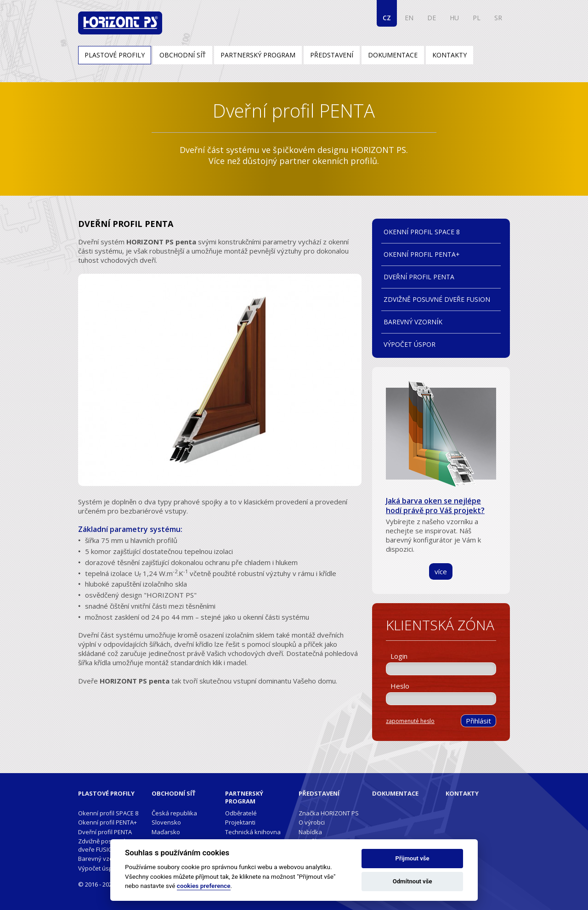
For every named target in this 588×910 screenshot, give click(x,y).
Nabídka (310, 832)
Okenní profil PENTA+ (422, 254)
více (441, 571)
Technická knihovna (253, 832)
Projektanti (240, 822)
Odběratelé (241, 813)
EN (409, 18)
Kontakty (449, 55)
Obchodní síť (183, 55)
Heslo (400, 686)
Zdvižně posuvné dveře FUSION (437, 299)
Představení (332, 55)
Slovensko (166, 822)
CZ (387, 18)
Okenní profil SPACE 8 (422, 232)
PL (477, 18)
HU (454, 18)
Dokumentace (393, 55)
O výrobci (312, 822)
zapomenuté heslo (410, 721)
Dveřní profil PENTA (419, 277)
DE (432, 18)
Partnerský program (258, 55)
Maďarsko (166, 832)
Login (399, 656)
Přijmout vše (413, 858)
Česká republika (174, 813)
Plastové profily (115, 55)
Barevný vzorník (413, 322)
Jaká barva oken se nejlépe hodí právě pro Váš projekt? (435, 506)
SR (498, 18)
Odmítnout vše (413, 881)
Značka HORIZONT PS (329, 813)
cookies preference (204, 886)
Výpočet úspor (410, 344)
